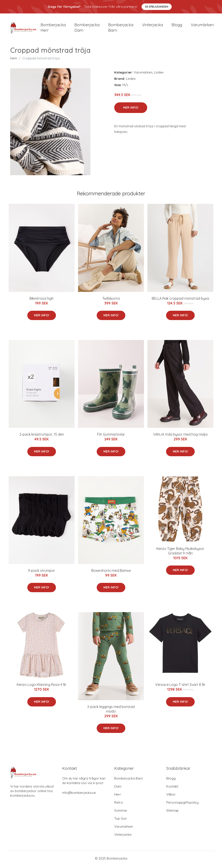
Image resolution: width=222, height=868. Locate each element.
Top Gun (120, 821)
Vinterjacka (152, 26)
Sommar (121, 813)
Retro (119, 805)
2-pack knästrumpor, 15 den (42, 437)
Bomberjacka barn (121, 29)
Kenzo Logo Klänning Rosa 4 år (42, 687)
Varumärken (202, 26)
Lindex (159, 74)
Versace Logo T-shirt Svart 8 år (180, 687)
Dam (118, 789)
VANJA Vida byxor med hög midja (180, 437)
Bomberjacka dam (87, 29)
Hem (14, 60)
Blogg (177, 26)
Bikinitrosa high (42, 301)
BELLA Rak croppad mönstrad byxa (180, 301)
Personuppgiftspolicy (182, 805)
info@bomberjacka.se (79, 795)
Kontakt (172, 789)
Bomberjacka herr (53, 29)
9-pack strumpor (42, 573)
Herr (118, 797)
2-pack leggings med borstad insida (111, 711)
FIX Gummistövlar (111, 437)
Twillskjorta (111, 301)
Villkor (171, 797)
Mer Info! (131, 110)
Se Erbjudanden (157, 7)
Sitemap (172, 813)
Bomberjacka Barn (129, 781)
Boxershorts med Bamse (111, 573)
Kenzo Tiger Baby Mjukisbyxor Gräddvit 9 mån (180, 553)
